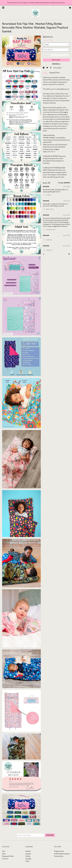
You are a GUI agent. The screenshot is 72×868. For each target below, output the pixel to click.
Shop (4, 851)
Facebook (28, 851)
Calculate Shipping (48, 40)
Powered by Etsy (59, 856)
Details (45, 73)
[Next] (69, 254)
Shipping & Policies (54, 73)
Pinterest (28, 856)
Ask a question (58, 68)
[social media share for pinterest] (51, 68)
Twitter (27, 861)
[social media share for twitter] (47, 68)
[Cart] (70, 8)
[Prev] (44, 254)
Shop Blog (28, 859)
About (4, 854)
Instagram (28, 854)
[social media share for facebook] (44, 68)
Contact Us (5, 859)
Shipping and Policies (8, 856)
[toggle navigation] (3, 8)
